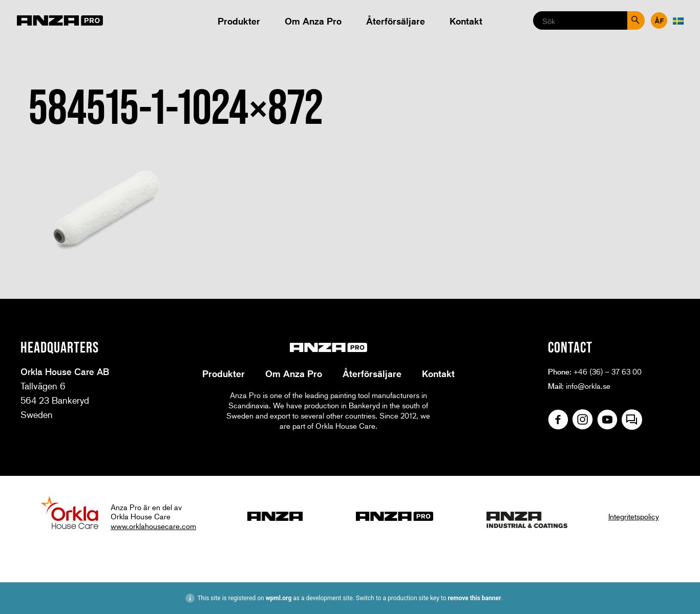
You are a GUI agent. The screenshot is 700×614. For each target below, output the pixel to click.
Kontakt (466, 21)
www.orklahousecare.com (153, 526)
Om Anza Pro (313, 21)
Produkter (239, 21)
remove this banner (474, 598)
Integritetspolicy (634, 516)
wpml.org (279, 598)
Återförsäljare (396, 21)
